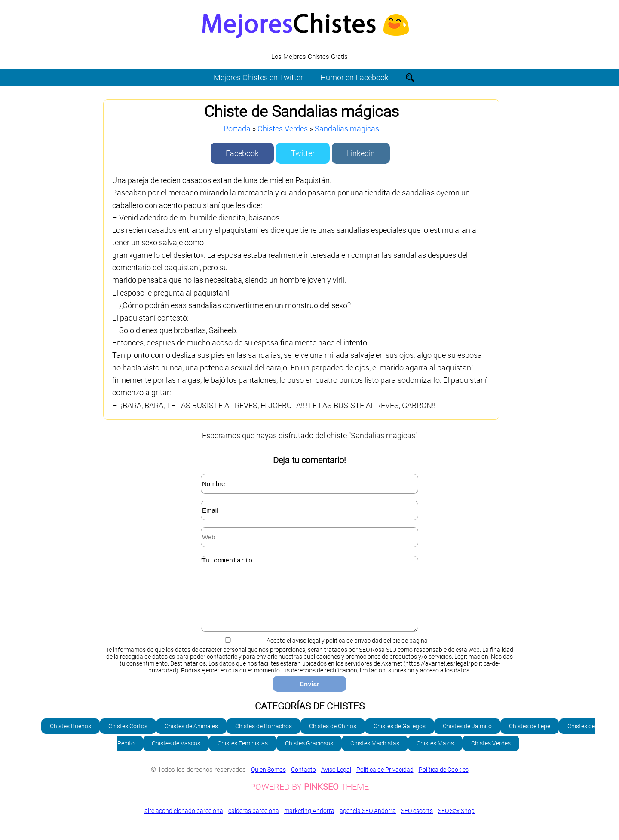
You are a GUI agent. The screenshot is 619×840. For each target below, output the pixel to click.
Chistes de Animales (191, 739)
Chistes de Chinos (333, 739)
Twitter (303, 153)
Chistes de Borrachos (264, 739)
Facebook (242, 153)
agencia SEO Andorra (368, 824)
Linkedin (361, 153)
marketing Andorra (309, 824)
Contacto (303, 782)
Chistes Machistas (375, 756)
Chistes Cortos (128, 739)
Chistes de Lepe (530, 739)
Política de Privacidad (385, 782)
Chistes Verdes (283, 129)
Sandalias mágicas (347, 129)
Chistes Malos (435, 756)
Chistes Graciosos (309, 756)
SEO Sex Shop (309, 830)
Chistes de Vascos (176, 756)
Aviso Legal (336, 782)
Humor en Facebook (354, 78)
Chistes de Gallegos (400, 739)
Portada (237, 129)
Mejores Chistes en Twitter (258, 78)
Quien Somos (268, 782)
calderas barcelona (254, 824)
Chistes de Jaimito (467, 739)
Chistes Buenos (70, 739)
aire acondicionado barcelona (184, 824)
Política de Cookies (444, 782)
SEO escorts (417, 824)
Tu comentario (309, 600)
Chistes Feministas (243, 756)
